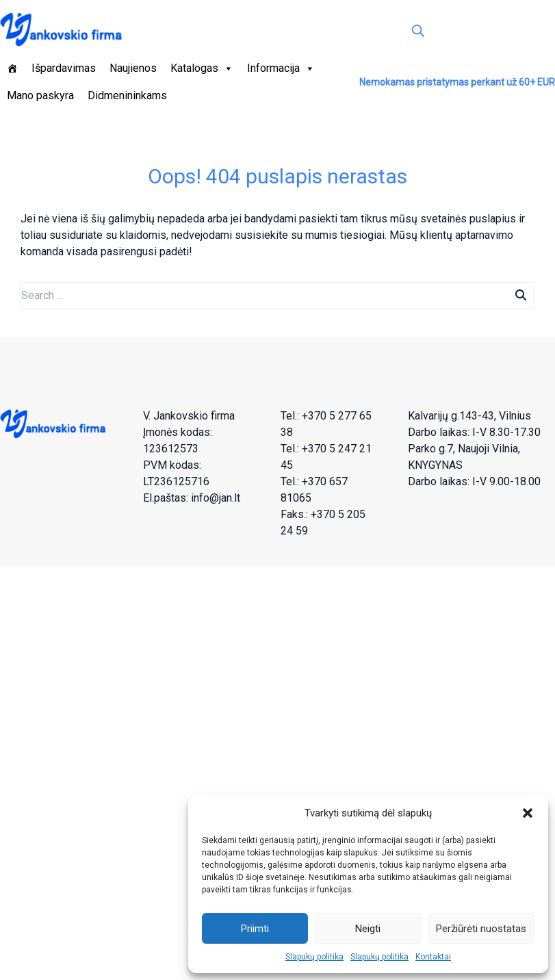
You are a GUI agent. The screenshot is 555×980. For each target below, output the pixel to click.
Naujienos (133, 68)
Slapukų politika (314, 957)
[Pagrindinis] (12, 68)
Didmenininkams (127, 95)
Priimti (255, 929)
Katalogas (202, 68)
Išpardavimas (64, 68)
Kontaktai (433, 957)
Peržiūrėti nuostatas (481, 929)
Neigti (368, 929)
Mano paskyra (40, 95)
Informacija (281, 68)
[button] (528, 813)
